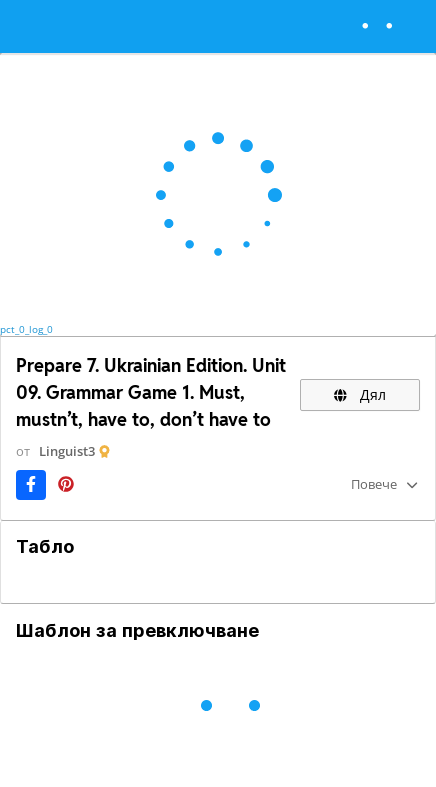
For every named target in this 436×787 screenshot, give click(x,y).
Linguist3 (67, 451)
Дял (360, 394)
